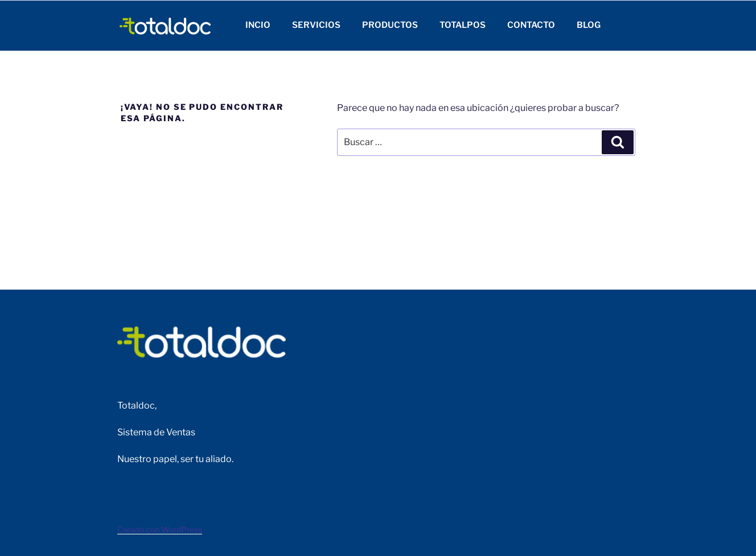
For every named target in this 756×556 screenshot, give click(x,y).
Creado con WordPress (160, 530)
